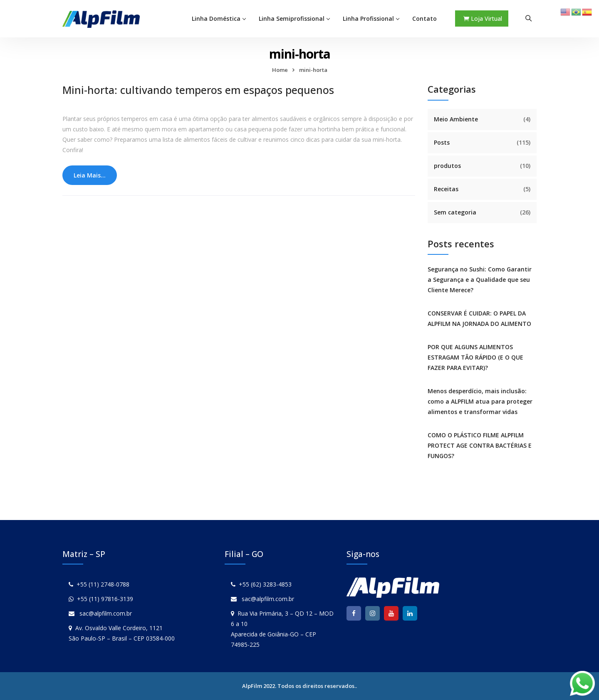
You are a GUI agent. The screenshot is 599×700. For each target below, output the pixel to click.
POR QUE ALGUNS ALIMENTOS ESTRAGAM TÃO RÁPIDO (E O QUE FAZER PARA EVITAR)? (475, 357)
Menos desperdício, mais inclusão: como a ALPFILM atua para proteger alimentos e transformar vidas (480, 401)
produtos (447, 166)
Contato (424, 18)
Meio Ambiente (456, 119)
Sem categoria (455, 212)
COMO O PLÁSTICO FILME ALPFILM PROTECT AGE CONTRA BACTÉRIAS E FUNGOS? (480, 445)
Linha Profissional (368, 18)
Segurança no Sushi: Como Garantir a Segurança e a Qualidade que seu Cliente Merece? (480, 280)
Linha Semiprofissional (292, 18)
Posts (442, 142)
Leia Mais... (90, 175)
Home (280, 70)
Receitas (446, 189)
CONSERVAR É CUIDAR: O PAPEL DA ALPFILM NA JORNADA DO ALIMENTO (479, 318)
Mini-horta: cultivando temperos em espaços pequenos (198, 90)
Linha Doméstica (216, 18)
